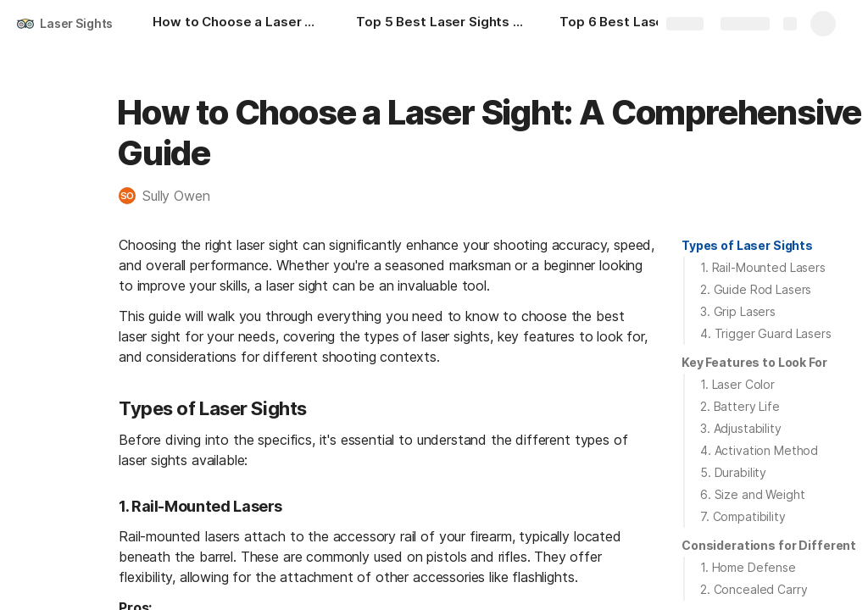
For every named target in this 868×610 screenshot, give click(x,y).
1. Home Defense (748, 567)
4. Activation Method (759, 450)
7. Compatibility (743, 516)
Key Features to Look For (754, 362)
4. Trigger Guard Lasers (766, 333)
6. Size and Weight (752, 494)
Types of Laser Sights (747, 245)
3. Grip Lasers (738, 311)
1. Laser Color (737, 384)
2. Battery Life (740, 406)
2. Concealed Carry (754, 589)
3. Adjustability (741, 428)
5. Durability (733, 472)
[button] (173, 196)
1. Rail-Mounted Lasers (763, 267)
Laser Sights (76, 23)
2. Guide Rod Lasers (756, 289)
